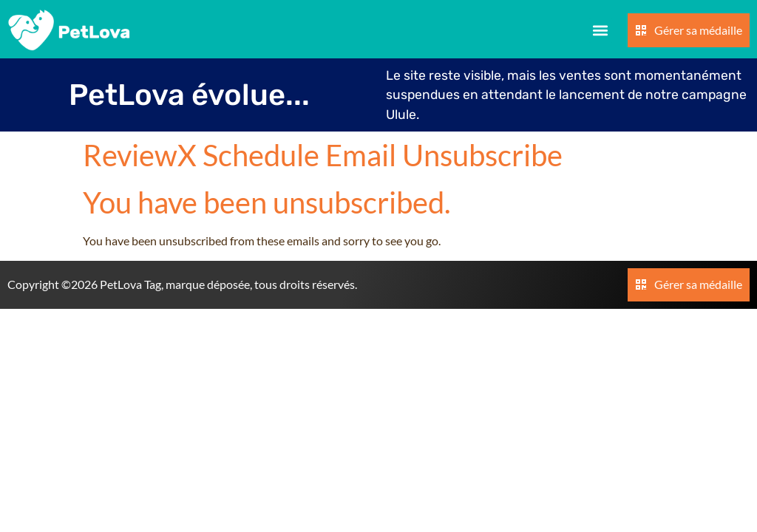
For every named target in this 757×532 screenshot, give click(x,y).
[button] (601, 31)
